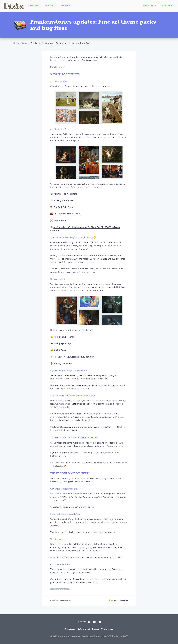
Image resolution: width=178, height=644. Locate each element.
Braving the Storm (63, 363)
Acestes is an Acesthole (65, 194)
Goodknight (60, 220)
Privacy (96, 629)
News (25, 43)
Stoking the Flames (63, 200)
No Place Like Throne (65, 337)
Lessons (33, 6)
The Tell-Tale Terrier (64, 207)
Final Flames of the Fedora (67, 214)
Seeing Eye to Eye (62, 343)
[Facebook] (89, 622)
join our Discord (73, 579)
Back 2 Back (60, 350)
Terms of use (107, 629)
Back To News (118, 600)
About (64, 6)
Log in (166, 6)
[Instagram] (94, 622)
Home (16, 43)
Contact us (70, 629)
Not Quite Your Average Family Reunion (74, 357)
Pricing (49, 6)
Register (149, 6)
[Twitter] (100, 622)
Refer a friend (84, 629)
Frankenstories (89, 60)
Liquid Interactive (98, 636)
